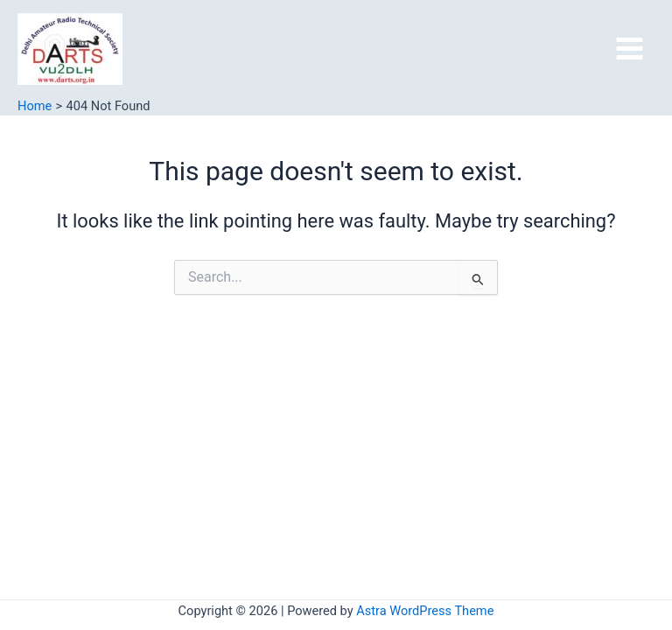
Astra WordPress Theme (425, 611)
